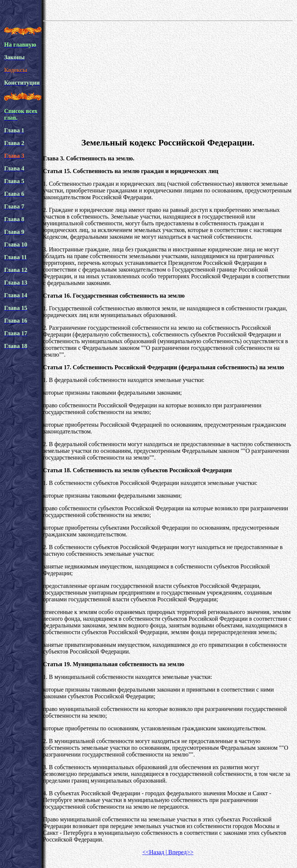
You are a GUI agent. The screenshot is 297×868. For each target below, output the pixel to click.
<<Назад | (155, 852)
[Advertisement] (168, 78)
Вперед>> (180, 852)
